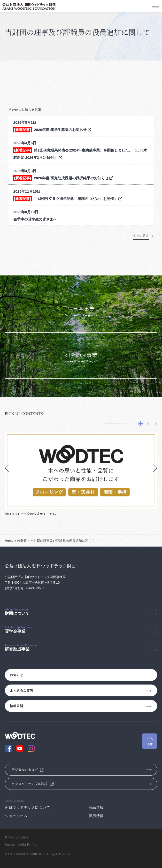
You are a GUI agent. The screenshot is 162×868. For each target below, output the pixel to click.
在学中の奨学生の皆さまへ (35, 219)
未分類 (22, 541)
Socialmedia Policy (21, 845)
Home (9, 541)
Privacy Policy (17, 837)
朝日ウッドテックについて (27, 807)
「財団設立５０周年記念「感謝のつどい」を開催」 (78, 199)
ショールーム (16, 816)
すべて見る (141, 236)
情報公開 (16, 706)
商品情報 (96, 807)
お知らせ (16, 675)
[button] (140, 424)
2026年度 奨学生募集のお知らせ (63, 130)
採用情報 (96, 816)
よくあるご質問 (21, 690)
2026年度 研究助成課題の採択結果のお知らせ (73, 178)
